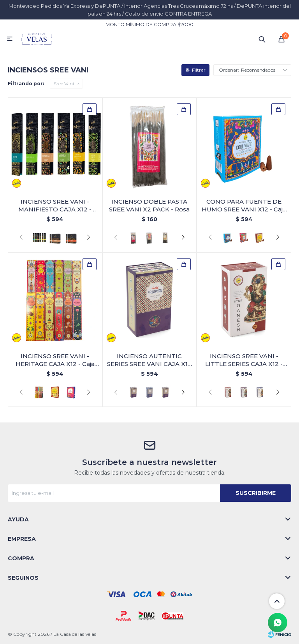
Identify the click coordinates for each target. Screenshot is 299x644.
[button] (89, 238)
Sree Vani (64, 84)
